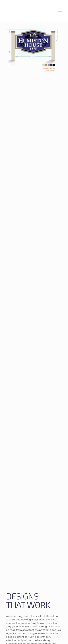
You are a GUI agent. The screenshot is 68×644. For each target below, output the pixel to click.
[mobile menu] (60, 10)
